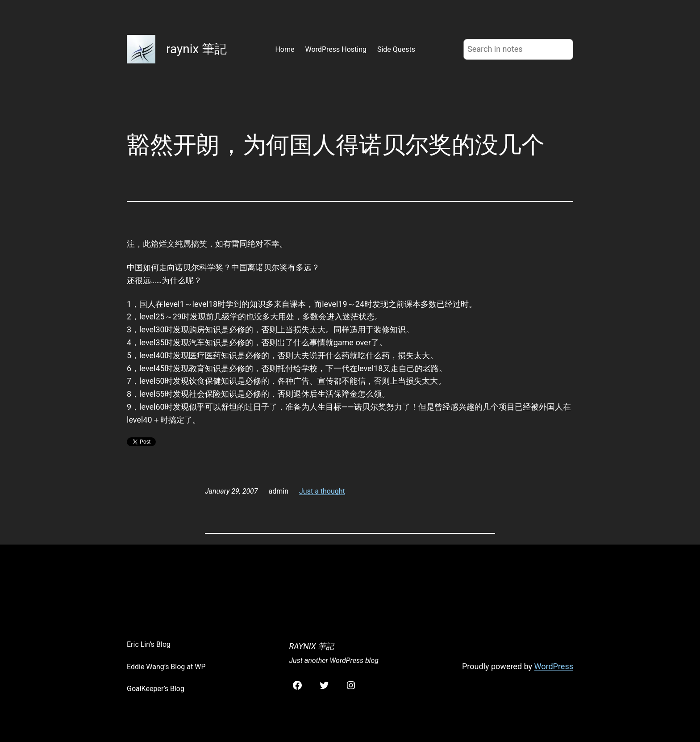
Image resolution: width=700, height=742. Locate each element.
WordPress (554, 666)
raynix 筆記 (196, 49)
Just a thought (322, 491)
